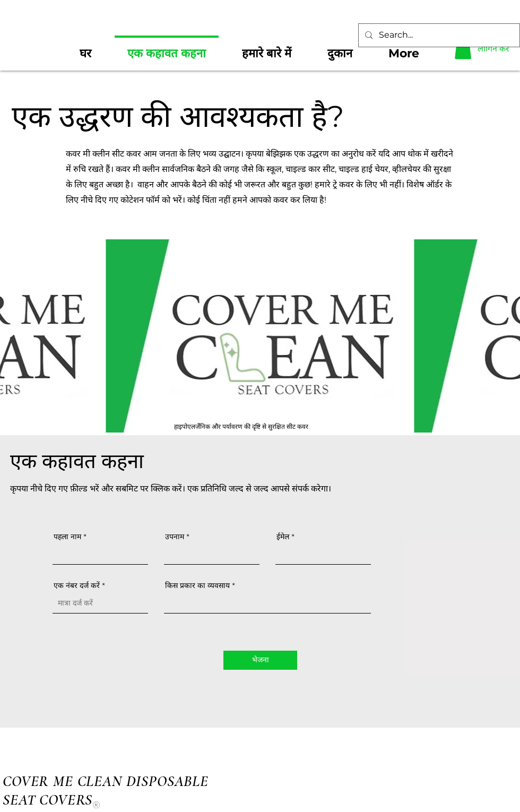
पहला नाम (67, 537)
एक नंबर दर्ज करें (77, 585)
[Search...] (438, 35)
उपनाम (175, 537)
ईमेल (283, 537)
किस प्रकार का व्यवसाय (197, 585)
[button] (463, 49)
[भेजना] (260, 660)
